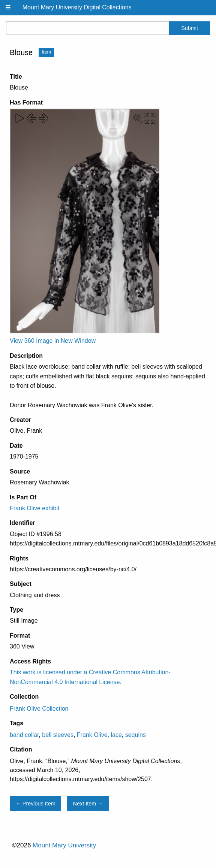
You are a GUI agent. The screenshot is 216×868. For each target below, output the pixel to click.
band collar (24, 735)
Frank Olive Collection (39, 709)
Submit (190, 28)
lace (116, 735)
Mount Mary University (64, 845)
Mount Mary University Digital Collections (77, 7)
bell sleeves (58, 735)
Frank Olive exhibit (35, 508)
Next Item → (88, 804)
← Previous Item (35, 804)
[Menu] (8, 8)
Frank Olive (92, 735)
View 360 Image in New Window (53, 341)
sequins (136, 735)
